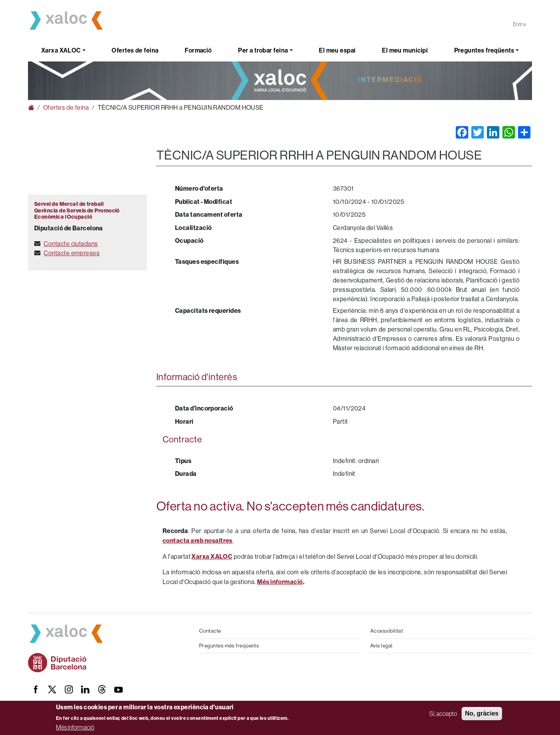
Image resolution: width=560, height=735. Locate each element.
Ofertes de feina (135, 50)
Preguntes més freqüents (229, 646)
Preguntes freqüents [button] (484, 50)
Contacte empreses (72, 253)
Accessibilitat (387, 631)
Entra (519, 24)
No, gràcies (482, 713)
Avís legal (381, 646)
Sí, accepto (443, 714)
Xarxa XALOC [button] (61, 50)
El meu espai (337, 50)
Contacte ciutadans (71, 244)
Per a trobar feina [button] (263, 50)
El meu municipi (405, 50)
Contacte (210, 631)
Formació (198, 50)
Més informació (75, 727)
